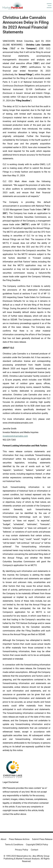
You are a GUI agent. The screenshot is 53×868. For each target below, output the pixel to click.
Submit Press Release (42, 839)
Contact (34, 850)
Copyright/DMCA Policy (37, 845)
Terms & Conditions (14, 845)
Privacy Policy (22, 850)
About (3, 839)
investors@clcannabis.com (15, 436)
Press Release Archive (19, 839)
